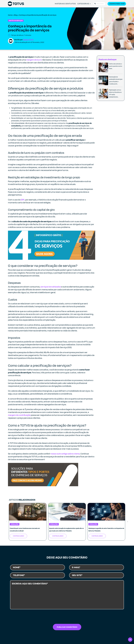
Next (128, 522)
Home (10, 15)
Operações (15, 524)
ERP (23, 200)
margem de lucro (34, 60)
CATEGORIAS (83, 4)
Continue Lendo (18, 536)
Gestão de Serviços (16, 21)
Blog (16, 15)
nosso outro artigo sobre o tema (65, 454)
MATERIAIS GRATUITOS (65, 4)
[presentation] (67, 617)
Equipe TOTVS (28, 40)
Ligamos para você (117, 4)
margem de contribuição (19, 415)
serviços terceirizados (51, 287)
